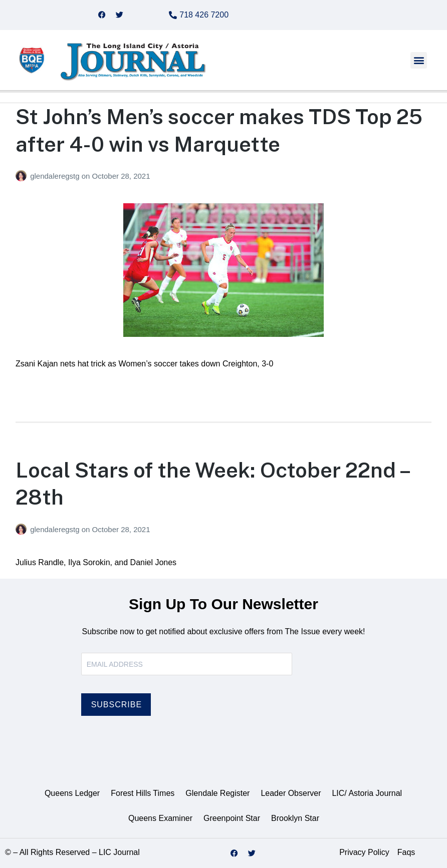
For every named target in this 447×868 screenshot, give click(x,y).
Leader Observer (291, 793)
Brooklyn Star (295, 818)
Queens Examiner (160, 818)
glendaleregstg (56, 176)
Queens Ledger (72, 793)
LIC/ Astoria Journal (367, 793)
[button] (419, 60)
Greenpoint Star (232, 818)
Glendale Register (217, 793)
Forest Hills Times (143, 793)
